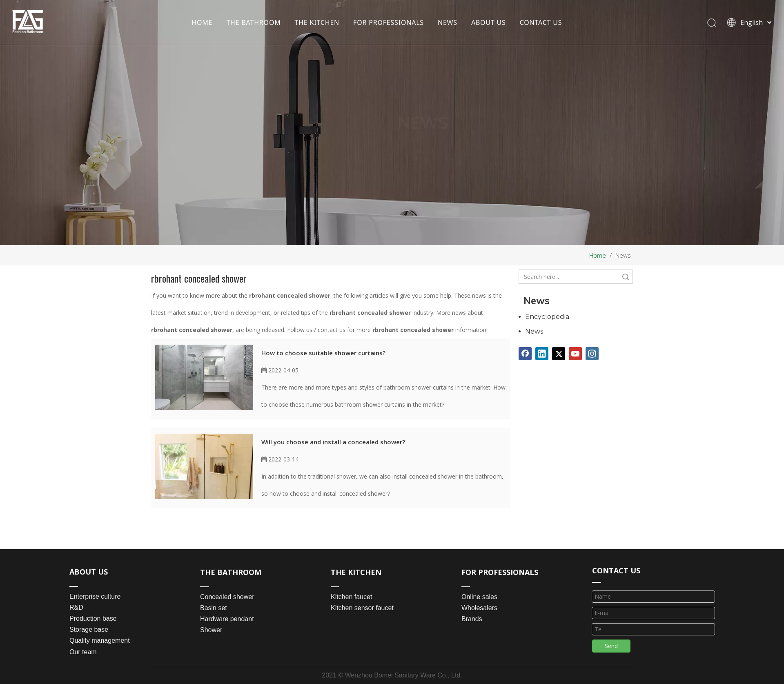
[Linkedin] (542, 354)
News (534, 331)
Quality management (100, 641)
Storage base (89, 629)
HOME (202, 22)
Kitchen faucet (351, 597)
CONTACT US (541, 22)
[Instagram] (592, 354)
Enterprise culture (95, 596)
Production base (93, 618)
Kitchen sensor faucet (362, 608)
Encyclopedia (547, 317)
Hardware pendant (227, 619)
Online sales (479, 597)
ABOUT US (489, 22)
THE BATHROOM (253, 22)
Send (611, 646)
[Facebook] (525, 354)
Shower (211, 630)
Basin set (214, 608)
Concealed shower (227, 597)
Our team (83, 652)
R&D (76, 607)
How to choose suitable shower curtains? (323, 353)
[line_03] (596, 582)
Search (626, 277)
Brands (472, 619)
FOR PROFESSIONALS (389, 22)
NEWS (448, 22)
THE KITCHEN (317, 22)
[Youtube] (575, 354)
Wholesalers (479, 608)
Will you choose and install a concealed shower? (333, 442)
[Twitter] (559, 354)
